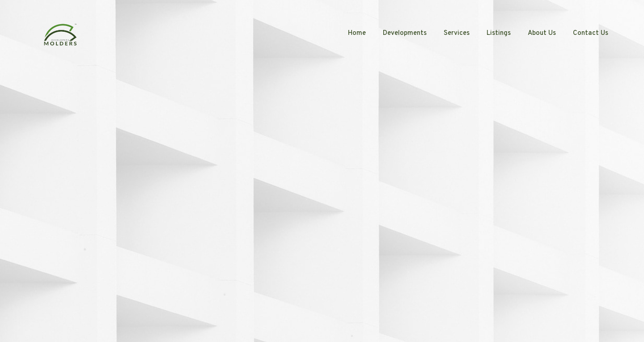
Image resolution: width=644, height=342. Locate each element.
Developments (405, 33)
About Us (542, 33)
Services (457, 33)
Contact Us (591, 33)
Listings (499, 33)
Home (357, 33)
